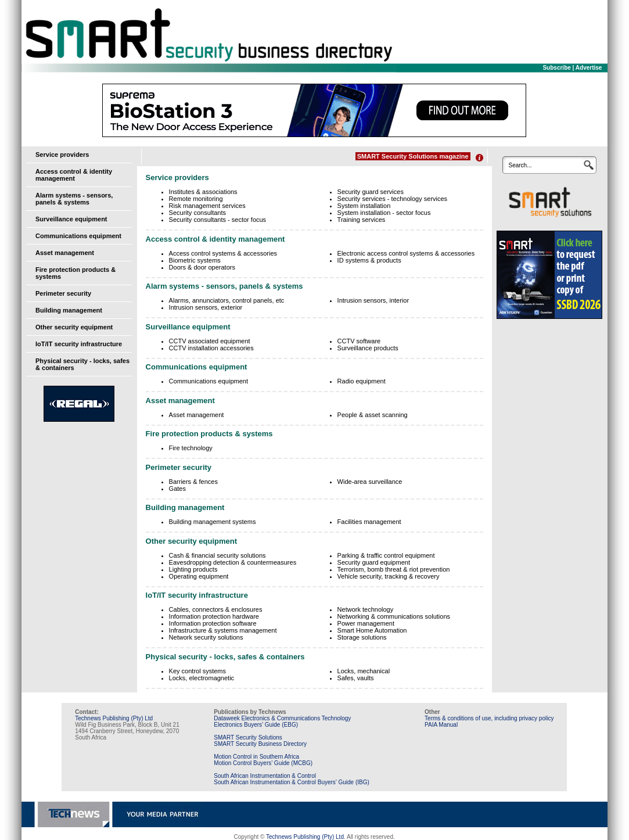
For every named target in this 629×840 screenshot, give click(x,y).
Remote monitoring (196, 199)
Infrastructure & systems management (223, 630)
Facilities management (369, 522)
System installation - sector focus (384, 213)
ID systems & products (369, 260)
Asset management (65, 253)
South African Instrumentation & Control (265, 776)
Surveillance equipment (71, 219)
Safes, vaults (356, 678)
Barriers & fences (193, 482)
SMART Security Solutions (248, 737)
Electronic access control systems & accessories (406, 253)
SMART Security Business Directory (260, 744)
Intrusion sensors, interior (373, 300)
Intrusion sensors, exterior (206, 307)
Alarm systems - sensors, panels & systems (74, 199)
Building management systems (213, 522)
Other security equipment (74, 327)
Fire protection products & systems (209, 434)
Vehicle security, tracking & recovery (389, 576)
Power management (366, 623)
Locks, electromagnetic (202, 678)
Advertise (589, 68)
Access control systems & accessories (223, 253)
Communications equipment (78, 236)
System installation (364, 206)
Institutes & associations (203, 192)
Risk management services (207, 206)
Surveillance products (368, 348)
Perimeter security (63, 293)
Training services (362, 220)
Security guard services (371, 192)
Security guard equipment (374, 562)
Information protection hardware (214, 616)
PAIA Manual (441, 725)
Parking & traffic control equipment (386, 555)
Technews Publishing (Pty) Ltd (114, 718)
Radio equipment (362, 381)
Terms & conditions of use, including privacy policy (489, 718)
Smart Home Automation (372, 630)
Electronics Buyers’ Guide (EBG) (256, 725)
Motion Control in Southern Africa (256, 757)
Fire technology (191, 448)
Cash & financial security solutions (218, 555)
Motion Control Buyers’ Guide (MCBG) (263, 763)
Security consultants (197, 213)
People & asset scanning (373, 415)
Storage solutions (362, 637)
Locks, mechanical (364, 671)
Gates (177, 489)
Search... (520, 165)
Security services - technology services (393, 199)
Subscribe (556, 68)
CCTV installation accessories (211, 348)
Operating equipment (199, 576)
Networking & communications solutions (394, 616)
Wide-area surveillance (370, 482)
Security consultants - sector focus (218, 220)
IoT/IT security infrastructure (79, 344)
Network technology (366, 609)
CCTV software (359, 341)
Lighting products (193, 569)
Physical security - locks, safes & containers (225, 657)
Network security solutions (206, 637)
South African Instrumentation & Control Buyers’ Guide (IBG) (292, 782)
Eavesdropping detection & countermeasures (233, 562)
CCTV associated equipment (210, 341)
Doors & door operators (202, 267)
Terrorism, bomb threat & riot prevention (394, 569)
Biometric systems (195, 260)
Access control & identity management (74, 175)
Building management (69, 310)
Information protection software (213, 623)
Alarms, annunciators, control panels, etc (227, 300)
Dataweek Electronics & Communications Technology (282, 718)
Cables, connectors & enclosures (216, 609)
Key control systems (197, 671)
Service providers (62, 155)
